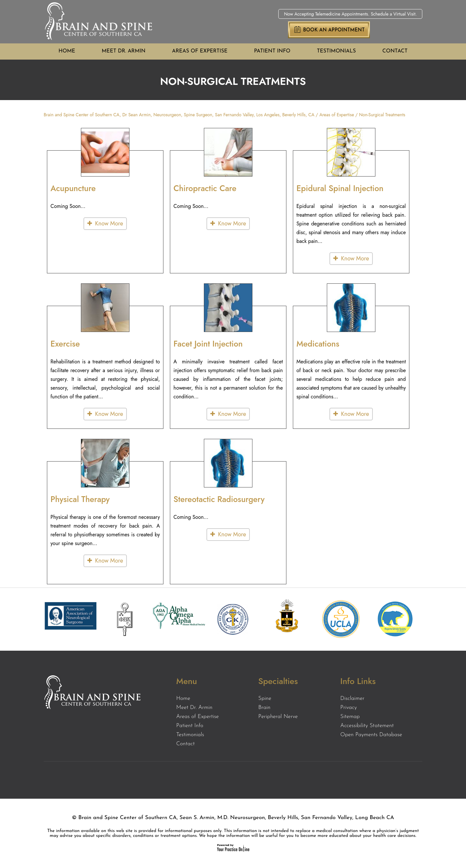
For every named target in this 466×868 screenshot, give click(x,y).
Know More (109, 223)
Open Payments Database (371, 735)
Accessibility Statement (367, 726)
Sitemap (350, 717)
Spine (265, 698)
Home (67, 51)
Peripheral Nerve (278, 717)
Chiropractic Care (205, 188)
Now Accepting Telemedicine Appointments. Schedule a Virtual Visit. (350, 14)
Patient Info (272, 51)
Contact (395, 51)
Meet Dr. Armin (123, 51)
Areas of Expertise (200, 51)
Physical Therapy (80, 499)
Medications (318, 344)
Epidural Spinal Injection (340, 188)
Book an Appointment (334, 30)
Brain (264, 708)
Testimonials (336, 51)
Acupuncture (73, 188)
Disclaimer (353, 698)
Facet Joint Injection (208, 344)
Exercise (65, 344)
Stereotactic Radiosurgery (219, 499)
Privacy (349, 708)
